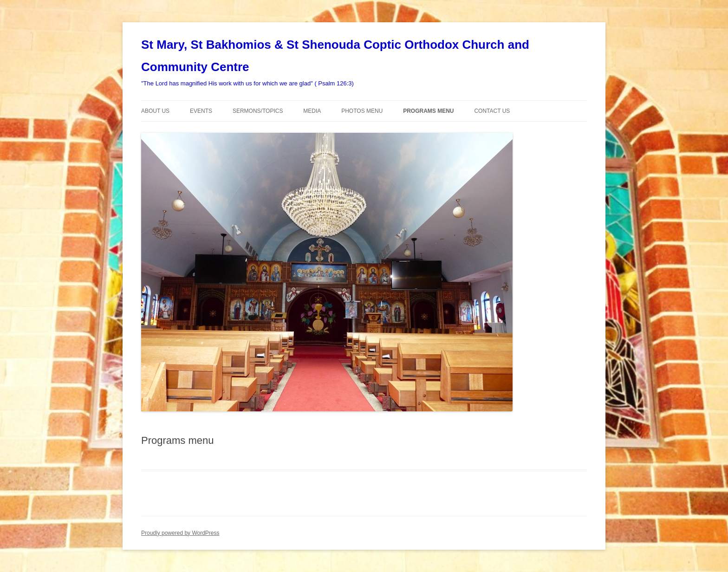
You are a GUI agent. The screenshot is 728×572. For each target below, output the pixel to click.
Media (312, 111)
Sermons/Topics (258, 111)
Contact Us (492, 111)
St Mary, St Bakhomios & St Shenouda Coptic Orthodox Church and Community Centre (335, 56)
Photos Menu (362, 111)
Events (201, 111)
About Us (155, 111)
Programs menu (428, 111)
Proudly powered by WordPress (180, 533)
